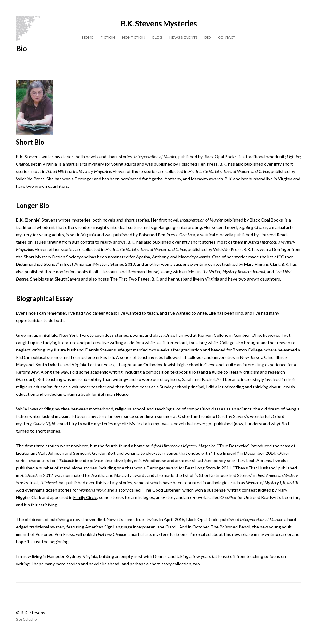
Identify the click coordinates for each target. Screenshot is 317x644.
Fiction (108, 37)
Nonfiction (134, 37)
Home (88, 37)
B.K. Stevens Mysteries (159, 23)
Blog (157, 37)
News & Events (183, 37)
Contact (227, 37)
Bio (208, 37)
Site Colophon (27, 619)
